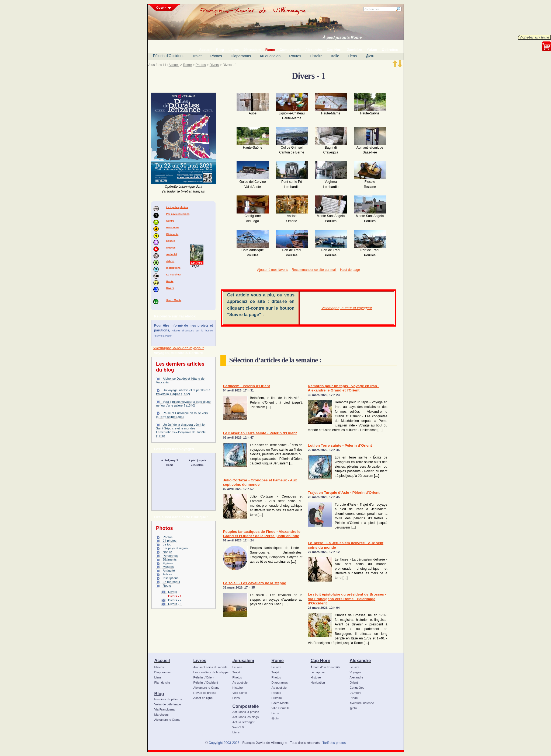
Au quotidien (270, 56)
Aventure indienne (362, 703)
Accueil (174, 65)
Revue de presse (205, 693)
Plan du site (162, 682)
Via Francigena (165, 709)
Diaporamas (241, 56)
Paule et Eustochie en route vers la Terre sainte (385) (182, 415)
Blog (159, 694)
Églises (171, 241)
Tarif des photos (334, 743)
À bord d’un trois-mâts (325, 667)
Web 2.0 (238, 727)
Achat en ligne (203, 698)
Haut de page (350, 270)
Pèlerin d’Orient (204, 677)
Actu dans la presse (246, 712)
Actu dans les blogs (246, 717)
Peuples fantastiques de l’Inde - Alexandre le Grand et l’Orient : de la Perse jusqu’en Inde (262, 534)
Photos (216, 56)
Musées (171, 248)
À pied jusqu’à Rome (342, 37)
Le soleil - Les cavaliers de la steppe (255, 583)
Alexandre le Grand (167, 720)
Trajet (197, 56)
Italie (335, 56)
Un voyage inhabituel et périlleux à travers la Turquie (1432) (183, 392)
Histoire (316, 56)
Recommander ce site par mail (314, 270)
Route (170, 281)
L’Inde (354, 698)
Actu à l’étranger (244, 722)
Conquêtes (357, 688)
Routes (295, 56)
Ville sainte (240, 693)
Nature (170, 221)
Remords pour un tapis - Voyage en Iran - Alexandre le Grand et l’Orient (344, 388)
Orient (354, 682)
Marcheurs (162, 715)
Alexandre (360, 660)
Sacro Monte (174, 300)
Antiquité (172, 254)
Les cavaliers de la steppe (211, 672)
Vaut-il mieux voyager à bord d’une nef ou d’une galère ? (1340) (183, 404)
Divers (214, 65)
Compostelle (246, 706)
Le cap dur (318, 672)
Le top (167, 544)
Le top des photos (177, 207)
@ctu (370, 56)
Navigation (318, 682)
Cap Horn (320, 660)
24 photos (170, 541)
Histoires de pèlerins (168, 699)
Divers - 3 (175, 604)
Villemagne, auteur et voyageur (178, 348)
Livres (200, 660)
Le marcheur (174, 275)
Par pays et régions (178, 214)
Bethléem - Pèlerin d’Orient (247, 386)
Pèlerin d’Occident (168, 56)
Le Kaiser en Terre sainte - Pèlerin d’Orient (260, 433)
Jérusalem (243, 660)
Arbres (170, 261)
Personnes (173, 227)
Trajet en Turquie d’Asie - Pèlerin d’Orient (344, 493)
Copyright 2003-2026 (224, 743)
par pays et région (175, 548)
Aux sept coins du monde (211, 667)
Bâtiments (172, 234)
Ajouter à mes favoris (273, 270)
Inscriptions (173, 268)
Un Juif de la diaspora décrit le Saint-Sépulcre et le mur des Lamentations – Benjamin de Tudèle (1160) (181, 430)
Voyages (356, 672)
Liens (352, 56)
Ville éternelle (281, 708)
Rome (187, 65)
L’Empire (356, 693)
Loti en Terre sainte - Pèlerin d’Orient (340, 445)
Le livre (237, 667)
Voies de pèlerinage (168, 704)
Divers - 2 (175, 600)
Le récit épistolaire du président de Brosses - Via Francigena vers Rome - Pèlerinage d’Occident (347, 599)
